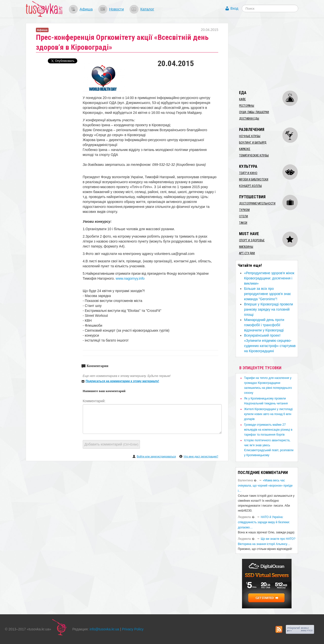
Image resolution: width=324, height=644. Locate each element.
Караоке (245, 149)
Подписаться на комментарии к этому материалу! (122, 381)
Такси (243, 223)
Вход (234, 8)
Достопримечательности (257, 203)
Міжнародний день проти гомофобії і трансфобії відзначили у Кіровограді (264, 325)
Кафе (242, 99)
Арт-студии (247, 253)
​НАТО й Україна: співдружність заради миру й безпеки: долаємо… (264, 522)
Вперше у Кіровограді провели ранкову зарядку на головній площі (269, 309)
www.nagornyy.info (130, 278)
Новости (116, 9)
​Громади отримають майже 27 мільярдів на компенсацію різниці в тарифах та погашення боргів (268, 430)
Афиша (86, 9)
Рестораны (247, 106)
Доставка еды (249, 119)
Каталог (147, 9)
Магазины (246, 247)
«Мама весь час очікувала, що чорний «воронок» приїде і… (265, 486)
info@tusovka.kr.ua (104, 629)
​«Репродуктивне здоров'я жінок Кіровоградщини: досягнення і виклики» (269, 278)
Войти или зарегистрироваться (156, 456)
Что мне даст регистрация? (201, 456)
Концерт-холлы (250, 186)
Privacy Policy (133, 629)
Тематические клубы (254, 155)
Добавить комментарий (111, 444)
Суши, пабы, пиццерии (254, 112)
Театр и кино (248, 173)
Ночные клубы (250, 136)
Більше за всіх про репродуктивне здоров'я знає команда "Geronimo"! (267, 294)
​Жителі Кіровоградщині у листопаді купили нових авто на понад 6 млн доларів (268, 414)
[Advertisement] (272, 54)
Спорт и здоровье (252, 240)
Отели (243, 216)
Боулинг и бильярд (253, 143)
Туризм (244, 210)
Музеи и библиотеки (254, 179)
